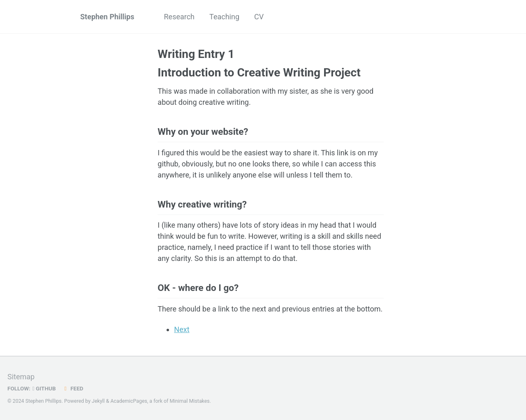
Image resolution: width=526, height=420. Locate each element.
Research (180, 17)
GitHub (44, 388)
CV (259, 17)
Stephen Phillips (107, 17)
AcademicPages (129, 401)
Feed (73, 388)
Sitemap (21, 377)
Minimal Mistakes (189, 401)
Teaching (224, 17)
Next (182, 329)
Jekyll (98, 401)
